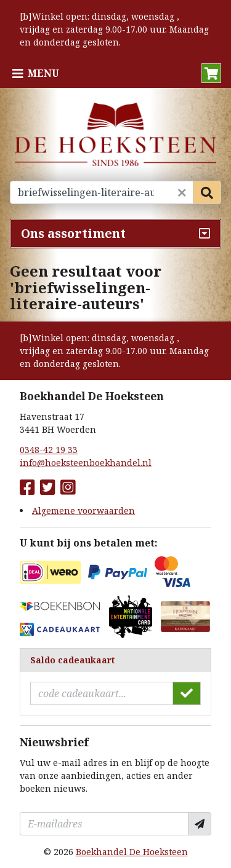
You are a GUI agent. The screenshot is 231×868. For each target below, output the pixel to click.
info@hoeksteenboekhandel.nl (86, 463)
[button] (211, 73)
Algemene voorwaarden (83, 511)
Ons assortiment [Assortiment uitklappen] (73, 233)
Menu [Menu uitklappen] (43, 73)
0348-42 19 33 (49, 450)
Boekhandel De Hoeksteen (132, 852)
